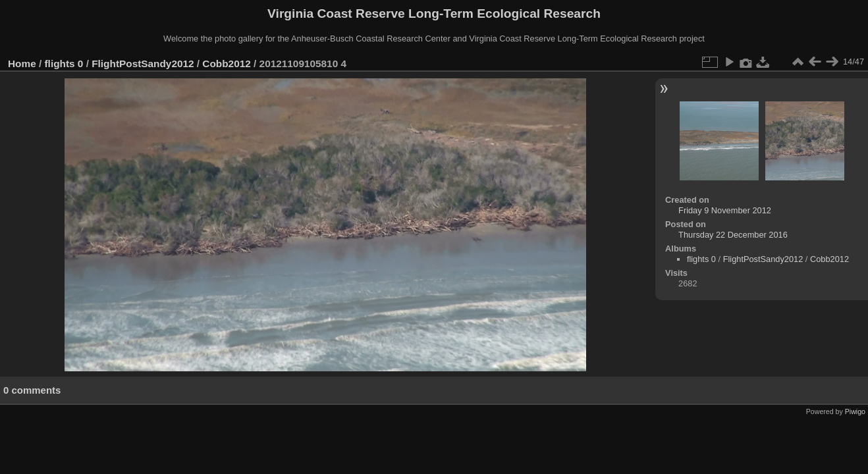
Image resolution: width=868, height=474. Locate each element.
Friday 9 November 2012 (725, 210)
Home (22, 64)
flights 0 (64, 64)
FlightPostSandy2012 (143, 64)
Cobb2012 (226, 64)
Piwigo (855, 411)
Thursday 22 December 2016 (733, 235)
